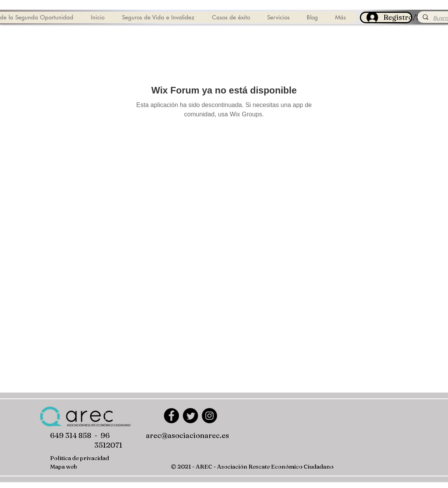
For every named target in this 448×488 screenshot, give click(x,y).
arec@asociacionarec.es (188, 435)
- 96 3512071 (108, 440)
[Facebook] (171, 416)
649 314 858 (71, 435)
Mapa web (64, 466)
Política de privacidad (80, 458)
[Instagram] (209, 416)
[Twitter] (190, 416)
